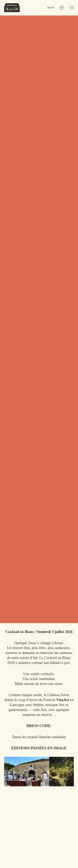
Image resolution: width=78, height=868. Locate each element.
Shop (51, 8)
